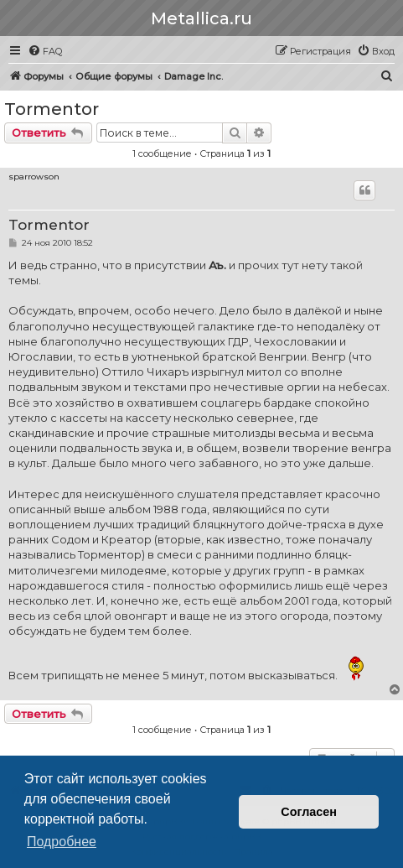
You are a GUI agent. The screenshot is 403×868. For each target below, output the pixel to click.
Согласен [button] (309, 812)
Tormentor (52, 109)
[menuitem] (45, 51)
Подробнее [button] (62, 842)
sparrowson (34, 177)
